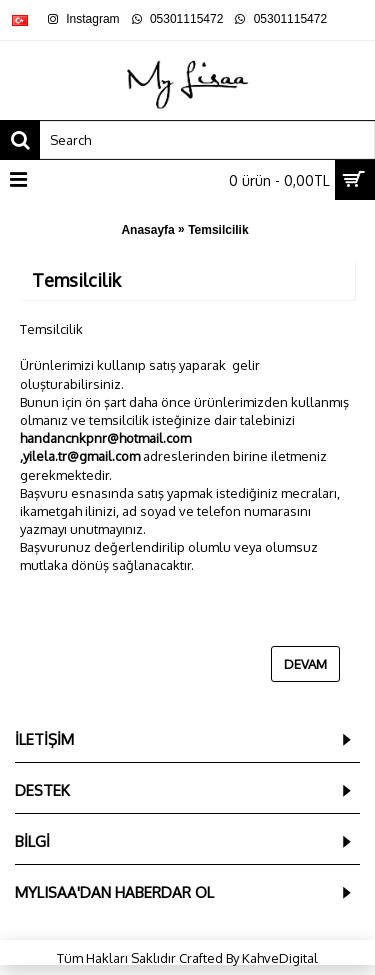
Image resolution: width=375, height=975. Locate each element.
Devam (305, 664)
